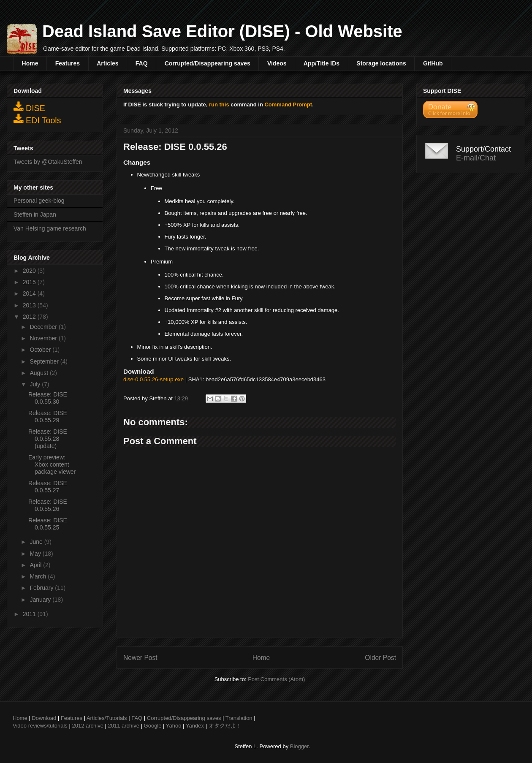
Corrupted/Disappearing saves (208, 63)
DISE (29, 107)
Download (44, 718)
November (44, 338)
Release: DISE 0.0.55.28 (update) (48, 439)
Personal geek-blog (39, 201)
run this (219, 105)
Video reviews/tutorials (40, 726)
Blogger (299, 746)
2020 (30, 271)
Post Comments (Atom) (276, 679)
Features (68, 63)
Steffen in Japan (35, 215)
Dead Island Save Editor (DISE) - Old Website (222, 31)
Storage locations (381, 63)
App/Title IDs (322, 63)
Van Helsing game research (50, 228)
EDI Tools (37, 119)
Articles (107, 63)
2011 (30, 614)
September (45, 361)
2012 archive (87, 726)
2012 (30, 317)
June (37, 542)
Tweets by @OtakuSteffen (48, 162)
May (36, 554)
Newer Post (140, 658)
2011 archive (124, 726)
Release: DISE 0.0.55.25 (48, 524)
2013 (30, 305)
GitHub (433, 63)
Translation (239, 718)
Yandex (195, 726)
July (36, 384)
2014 (30, 293)
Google (153, 726)
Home (30, 63)
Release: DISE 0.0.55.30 (48, 398)
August (39, 373)
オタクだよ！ (225, 726)
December (44, 327)
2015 (30, 282)
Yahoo (174, 726)
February (42, 588)
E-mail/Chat (476, 158)
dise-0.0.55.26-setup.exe (153, 379)
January (41, 600)
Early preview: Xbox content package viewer (52, 464)
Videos (277, 63)
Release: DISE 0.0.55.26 (48, 505)
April (36, 565)
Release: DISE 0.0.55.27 (48, 487)
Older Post (380, 658)
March (39, 576)
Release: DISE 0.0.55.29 (48, 417)
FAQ (142, 63)
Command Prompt (288, 105)
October (41, 350)
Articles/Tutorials (107, 718)
